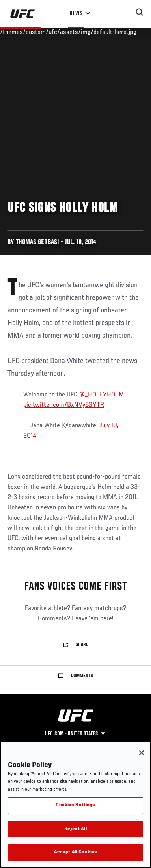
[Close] (142, 753)
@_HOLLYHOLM (102, 395)
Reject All (75, 829)
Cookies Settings (75, 805)
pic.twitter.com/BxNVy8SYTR (64, 405)
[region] (75, 805)
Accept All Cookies (75, 852)
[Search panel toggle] (140, 12)
